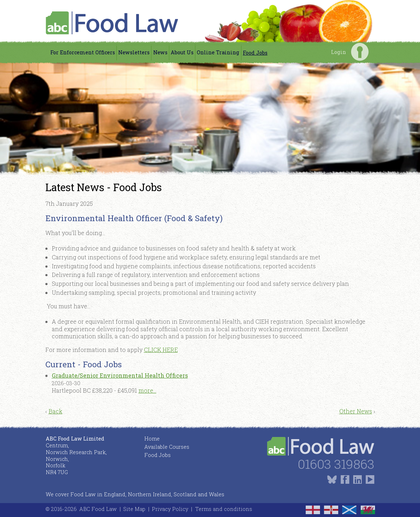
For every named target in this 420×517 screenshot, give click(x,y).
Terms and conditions (224, 509)
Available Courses (167, 447)
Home (152, 439)
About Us (182, 52)
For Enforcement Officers (83, 52)
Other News (356, 411)
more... (147, 390)
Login (360, 52)
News (160, 52)
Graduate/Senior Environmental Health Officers (120, 375)
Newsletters (134, 52)
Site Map (134, 509)
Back (56, 411)
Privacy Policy (170, 509)
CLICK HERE (161, 350)
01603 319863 (336, 464)
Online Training (218, 52)
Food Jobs (255, 53)
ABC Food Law (98, 509)
